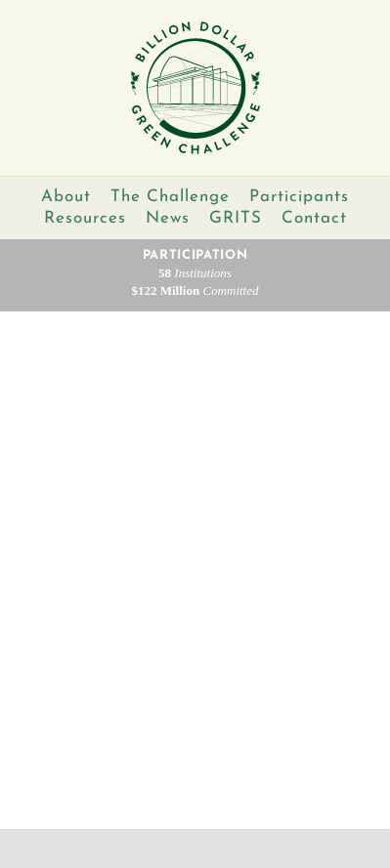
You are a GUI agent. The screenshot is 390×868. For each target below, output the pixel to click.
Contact (314, 218)
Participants (299, 197)
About (66, 197)
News (168, 218)
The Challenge (170, 197)
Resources (85, 218)
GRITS (236, 218)
